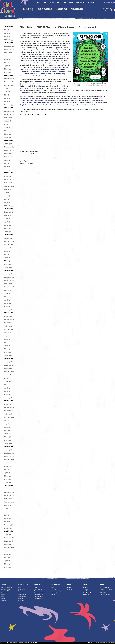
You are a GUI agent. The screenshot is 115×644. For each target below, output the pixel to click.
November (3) (9, 365)
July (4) (7, 424)
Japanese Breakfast (58, 69)
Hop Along (36, 72)
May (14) (7, 430)
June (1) (7, 59)
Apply (67, 14)
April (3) (7, 222)
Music (59, 3)
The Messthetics (31, 74)
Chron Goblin (85, 90)
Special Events (81, 3)
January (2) (8, 137)
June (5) (7, 251)
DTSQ (89, 96)
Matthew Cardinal (49, 105)
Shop (75, 14)
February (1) (9, 40)
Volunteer (54, 589)
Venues (20, 591)
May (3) (7, 62)
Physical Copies (77, 105)
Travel (36, 591)
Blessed (80, 98)
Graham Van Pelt (63, 65)
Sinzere (22, 90)
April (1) (7, 33)
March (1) (8, 36)
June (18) (7, 427)
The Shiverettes (35, 84)
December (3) (9, 453)
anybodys (73, 98)
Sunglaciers (44, 86)
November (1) (9, 49)
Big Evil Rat (100, 100)
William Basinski (52, 74)
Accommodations (40, 593)
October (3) (8, 53)
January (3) (8, 268)
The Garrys (96, 98)
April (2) (7, 66)
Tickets (77, 9)
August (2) (8, 290)
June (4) (7, 128)
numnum (25, 98)
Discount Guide (39, 596)
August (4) (8, 333)
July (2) (7, 193)
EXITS (22, 103)
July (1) (7, 56)
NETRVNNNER (61, 93)
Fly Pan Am (42, 74)
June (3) (7, 160)
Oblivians (48, 72)
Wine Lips (50, 103)
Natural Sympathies (64, 105)
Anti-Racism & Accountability (6, 590)
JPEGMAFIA (24, 72)
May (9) (7, 254)
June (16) (7, 381)
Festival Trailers (105, 595)
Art (65, 3)
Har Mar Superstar (55, 48)
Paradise (39, 88)
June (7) (7, 339)
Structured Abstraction (31, 643)
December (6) (9, 538)
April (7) (7, 300)
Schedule (45, 9)
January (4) (8, 443)
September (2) (9, 460)
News (20, 587)
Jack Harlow (38, 50)
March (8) (8, 564)
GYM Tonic (29, 103)
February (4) (9, 525)
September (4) (9, 417)
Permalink (30, 163)
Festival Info (35, 14)
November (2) (9, 82)
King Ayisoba (31, 56)
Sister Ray (64, 100)
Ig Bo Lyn (66, 90)
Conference (92, 3)
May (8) (7, 385)
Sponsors (4, 600)
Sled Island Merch (89, 593)
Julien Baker (45, 69)
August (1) (8, 121)
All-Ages (20, 593)
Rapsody (36, 43)
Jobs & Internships (56, 591)
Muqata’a (56, 52)
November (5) (9, 541)
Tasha (49, 59)
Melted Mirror (40, 82)
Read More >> (25, 161)
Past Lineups (5, 593)
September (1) (9, 85)
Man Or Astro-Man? (59, 72)
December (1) (9, 111)
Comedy (71, 3)
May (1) (7, 30)
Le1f (30, 72)
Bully (42, 72)
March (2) (8, 476)
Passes (62, 9)
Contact (4, 598)
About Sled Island (7, 587)
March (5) (8, 522)
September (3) (9, 287)
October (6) (8, 499)
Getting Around (39, 595)
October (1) (8, 154)
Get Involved (57, 14)
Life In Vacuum (38, 103)
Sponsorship (54, 593)
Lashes (64, 84)
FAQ (3, 596)
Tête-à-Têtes (104, 593)
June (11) (7, 466)
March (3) (8, 225)
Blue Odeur (88, 98)
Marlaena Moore (41, 100)
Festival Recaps (105, 587)
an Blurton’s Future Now (44, 61)
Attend (46, 14)
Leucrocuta (30, 105)
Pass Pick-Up (38, 589)
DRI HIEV (64, 82)
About (25, 14)
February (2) (9, 228)
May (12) (7, 557)
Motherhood (52, 100)
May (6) (7, 342)
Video (83, 14)
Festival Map (38, 598)
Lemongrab (30, 100)
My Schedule (93, 14)
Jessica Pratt (25, 48)
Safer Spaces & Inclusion (23, 597)
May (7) (7, 469)
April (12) (7, 434)
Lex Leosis (38, 105)
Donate (53, 595)
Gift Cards (87, 591)
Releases (86, 595)
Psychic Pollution (92, 105)
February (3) (9, 264)
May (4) (7, 163)
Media (3, 595)
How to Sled (38, 587)
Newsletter (21, 600)
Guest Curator (22, 589)
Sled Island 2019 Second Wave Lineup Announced (58, 27)
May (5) (7, 297)
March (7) (8, 391)
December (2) (9, 46)
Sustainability (22, 595)
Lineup (28, 9)
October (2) (8, 118)
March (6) (8, 437)
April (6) (7, 561)
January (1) (8, 170)
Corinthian (26, 93)
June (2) (7, 92)
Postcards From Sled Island (106, 590)
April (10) (7, 518)
